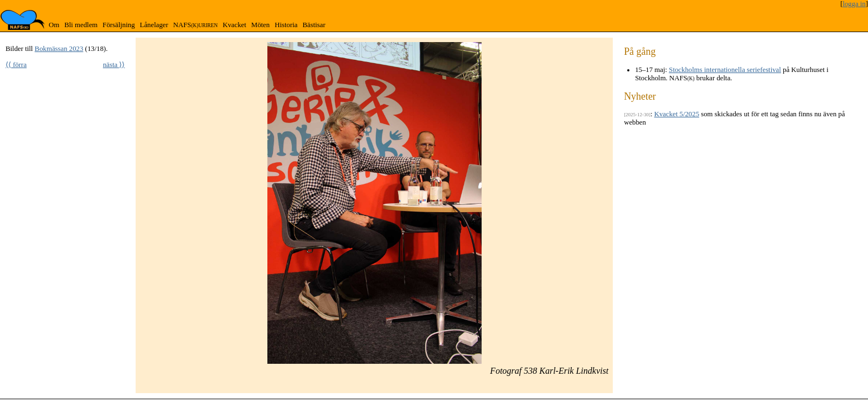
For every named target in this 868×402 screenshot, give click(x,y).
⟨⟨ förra (16, 65)
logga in (854, 4)
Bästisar (314, 25)
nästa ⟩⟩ (114, 65)
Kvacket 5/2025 (677, 114)
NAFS (195, 25)
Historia (286, 25)
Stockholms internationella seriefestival (725, 70)
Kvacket (234, 25)
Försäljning (118, 25)
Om (54, 25)
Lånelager (154, 25)
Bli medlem (81, 25)
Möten (260, 25)
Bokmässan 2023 (59, 49)
